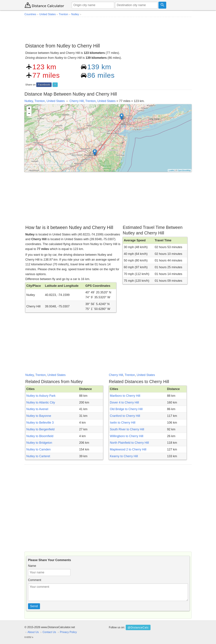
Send (34, 606)
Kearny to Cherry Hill (124, 456)
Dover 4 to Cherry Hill (124, 402)
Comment (35, 580)
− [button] (29, 114)
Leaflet (171, 170)
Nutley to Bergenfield (40, 429)
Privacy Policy (68, 632)
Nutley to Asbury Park (41, 396)
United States (56, 101)
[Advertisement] (108, 29)
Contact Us (49, 632)
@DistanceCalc (138, 627)
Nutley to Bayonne (39, 416)
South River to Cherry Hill (127, 429)
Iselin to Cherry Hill (123, 423)
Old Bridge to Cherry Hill (126, 409)
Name (32, 566)
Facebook (44, 85)
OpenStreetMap (184, 170)
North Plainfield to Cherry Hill (129, 443)
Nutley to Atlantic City (41, 402)
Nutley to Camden (38, 449)
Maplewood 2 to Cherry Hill (128, 449)
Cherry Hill (77, 101)
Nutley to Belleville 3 (40, 423)
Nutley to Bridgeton (39, 443)
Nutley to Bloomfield (40, 436)
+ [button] (29, 109)
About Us (33, 632)
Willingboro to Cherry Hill (127, 436)
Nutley (29, 101)
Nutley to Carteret (38, 456)
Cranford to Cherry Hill (125, 416)
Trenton (40, 101)
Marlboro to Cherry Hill (125, 396)
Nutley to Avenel (37, 409)
